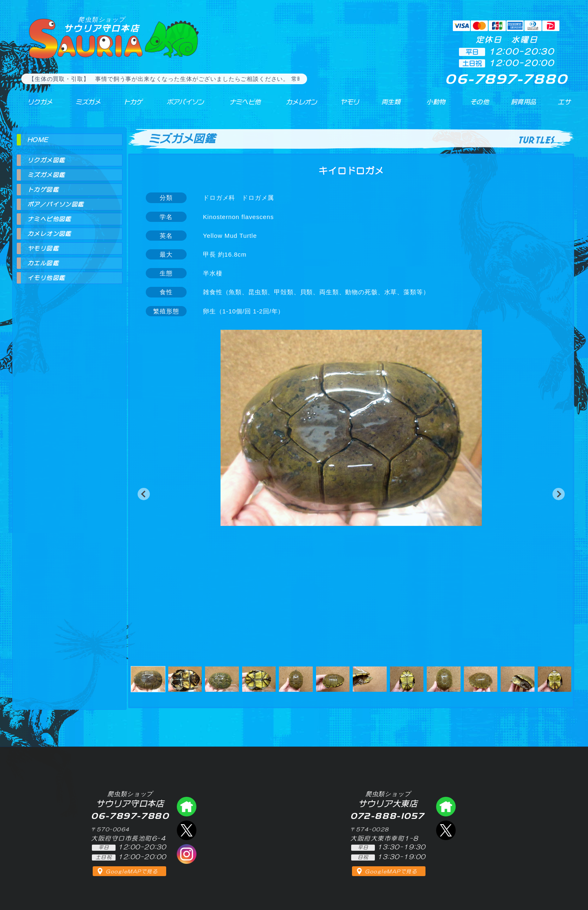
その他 (480, 106)
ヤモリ (345, 106)
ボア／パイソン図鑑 (56, 204)
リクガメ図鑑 (46, 160)
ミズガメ (82, 106)
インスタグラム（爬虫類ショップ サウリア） (187, 854)
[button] (144, 494)
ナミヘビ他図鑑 (49, 219)
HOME (38, 140)
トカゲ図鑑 (43, 190)
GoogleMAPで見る (132, 872)
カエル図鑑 (43, 263)
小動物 (436, 106)
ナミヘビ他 (240, 106)
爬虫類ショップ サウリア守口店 (187, 807)
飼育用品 (523, 106)
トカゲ (126, 106)
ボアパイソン (179, 106)
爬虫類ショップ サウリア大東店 (446, 807)
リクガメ (35, 106)
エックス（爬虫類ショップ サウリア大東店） (446, 830)
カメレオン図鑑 (49, 234)
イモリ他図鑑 (46, 278)
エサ (562, 106)
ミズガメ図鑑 (46, 175)
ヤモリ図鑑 (43, 248)
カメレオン (298, 106)
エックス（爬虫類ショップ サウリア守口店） (187, 830)
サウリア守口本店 (102, 24)
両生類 (387, 106)
